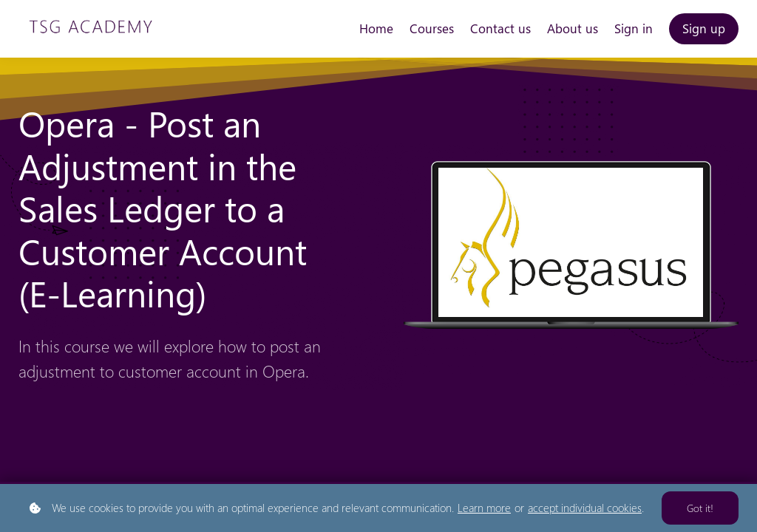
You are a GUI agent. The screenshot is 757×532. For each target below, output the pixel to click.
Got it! (700, 508)
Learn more (484, 508)
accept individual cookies (585, 508)
